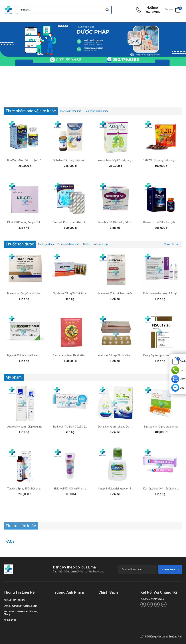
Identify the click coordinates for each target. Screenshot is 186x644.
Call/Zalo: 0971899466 (152, 599)
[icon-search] (107, 10)
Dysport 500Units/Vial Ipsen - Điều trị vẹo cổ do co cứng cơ (39, 355)
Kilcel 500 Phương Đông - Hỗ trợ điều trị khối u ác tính (36, 222)
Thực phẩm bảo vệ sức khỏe (31, 111)
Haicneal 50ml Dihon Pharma (70, 489)
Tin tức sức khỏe (21, 526)
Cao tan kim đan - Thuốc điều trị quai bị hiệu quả (79, 355)
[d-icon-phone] (139, 10)
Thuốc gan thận (46, 244)
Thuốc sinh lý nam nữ (68, 244)
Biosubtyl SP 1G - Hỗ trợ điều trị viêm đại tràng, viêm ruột (129, 222)
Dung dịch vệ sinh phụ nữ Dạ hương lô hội (121, 427)
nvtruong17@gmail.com (24, 606)
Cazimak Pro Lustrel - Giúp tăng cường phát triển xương (83, 222)
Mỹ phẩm (14, 377)
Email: (7, 606)
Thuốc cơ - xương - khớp (95, 244)
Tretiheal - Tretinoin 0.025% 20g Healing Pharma (80, 427)
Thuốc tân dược (20, 244)
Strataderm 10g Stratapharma (161, 427)
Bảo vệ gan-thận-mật (70, 111)
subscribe (170, 569)
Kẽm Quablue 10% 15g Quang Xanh (163, 489)
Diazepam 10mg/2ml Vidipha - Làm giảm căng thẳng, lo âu (40, 293)
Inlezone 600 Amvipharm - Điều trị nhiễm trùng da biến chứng (132, 293)
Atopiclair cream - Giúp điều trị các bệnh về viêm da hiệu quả (40, 427)
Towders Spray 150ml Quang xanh (27, 489)
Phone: (8, 600)
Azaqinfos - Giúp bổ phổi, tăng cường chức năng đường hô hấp (133, 160)
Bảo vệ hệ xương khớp (96, 111)
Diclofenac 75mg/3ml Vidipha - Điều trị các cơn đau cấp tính (86, 293)
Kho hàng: (10, 611)
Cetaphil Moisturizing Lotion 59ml (117, 489)
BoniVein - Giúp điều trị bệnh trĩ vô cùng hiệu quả (34, 160)
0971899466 (153, 12)
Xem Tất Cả (171, 244)
